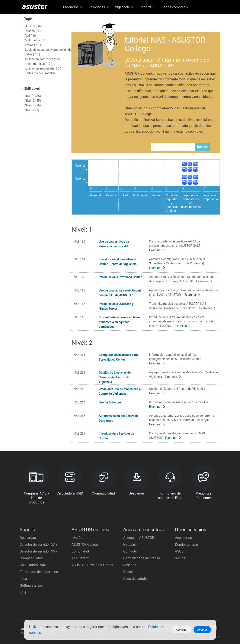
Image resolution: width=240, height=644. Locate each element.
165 (190, 182)
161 (190, 177)
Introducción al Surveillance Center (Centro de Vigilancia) (118, 262)
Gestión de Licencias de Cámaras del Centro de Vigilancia (115, 377)
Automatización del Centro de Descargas (119, 418)
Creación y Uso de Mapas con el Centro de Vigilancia (120, 391)
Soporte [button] (148, 7)
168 (196, 182)
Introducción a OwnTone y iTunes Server (116, 306)
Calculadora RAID (33, 565)
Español (200, 17)
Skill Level (32, 89)
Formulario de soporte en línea (39, 575)
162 (196, 177)
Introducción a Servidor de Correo (116, 436)
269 (196, 169)
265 (190, 169)
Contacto (130, 551)
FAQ (23, 592)
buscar (202, 147)
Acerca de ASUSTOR (139, 538)
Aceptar (202, 630)
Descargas (28, 538)
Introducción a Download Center (120, 277)
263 (196, 164)
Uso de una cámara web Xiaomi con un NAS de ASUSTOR (120, 293)
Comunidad (80, 551)
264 (185, 169)
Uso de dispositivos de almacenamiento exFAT (114, 244)
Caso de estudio (136, 579)
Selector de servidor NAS (39, 545)
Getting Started (31, 585)
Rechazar (182, 630)
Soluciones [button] (99, 7)
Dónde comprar (187, 545)
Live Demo (79, 538)
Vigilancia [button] (124, 7)
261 (185, 164)
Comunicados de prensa (142, 558)
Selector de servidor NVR (39, 551)
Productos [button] (73, 7)
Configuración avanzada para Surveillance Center (118, 357)
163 (185, 182)
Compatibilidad (31, 558)
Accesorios (183, 538)
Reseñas (130, 565)
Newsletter (132, 572)
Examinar (157, 250)
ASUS (179, 551)
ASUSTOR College (85, 545)
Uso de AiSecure (110, 402)
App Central (80, 558)
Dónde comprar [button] (175, 7)
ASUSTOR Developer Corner (92, 565)
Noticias (130, 545)
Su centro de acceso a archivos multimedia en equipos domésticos (120, 322)
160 (185, 177)
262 (190, 164)
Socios (180, 558)
